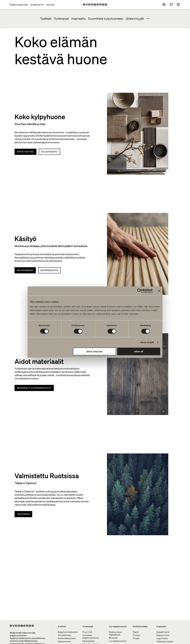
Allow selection (94, 351)
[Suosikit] (171, 5)
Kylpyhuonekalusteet (68, 632)
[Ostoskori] (178, 5)
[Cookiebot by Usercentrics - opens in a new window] (139, 291)
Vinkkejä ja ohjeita (165, 641)
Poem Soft (87, 632)
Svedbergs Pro (37, 5)
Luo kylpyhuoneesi (118, 626)
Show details (147, 342)
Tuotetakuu (23, 514)
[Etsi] (164, 5)
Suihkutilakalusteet (67, 638)
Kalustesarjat (49, 152)
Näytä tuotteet (25, 152)
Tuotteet (46, 19)
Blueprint (113, 638)
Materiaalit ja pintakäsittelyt (34, 388)
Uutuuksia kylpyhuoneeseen (91, 636)
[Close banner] (159, 291)
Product (137, 635)
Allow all (139, 351)
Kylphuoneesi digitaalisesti (115, 633)
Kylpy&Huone (163, 632)
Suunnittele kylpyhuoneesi (106, 19)
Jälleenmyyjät (135, 19)
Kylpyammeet (64, 641)
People (136, 638)
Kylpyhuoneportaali (19, 5)
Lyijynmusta (162, 638)
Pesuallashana (65, 635)
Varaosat (50, 5)
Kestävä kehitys (49, 270)
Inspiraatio (78, 19)
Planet (136, 632)
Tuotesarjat (61, 19)
